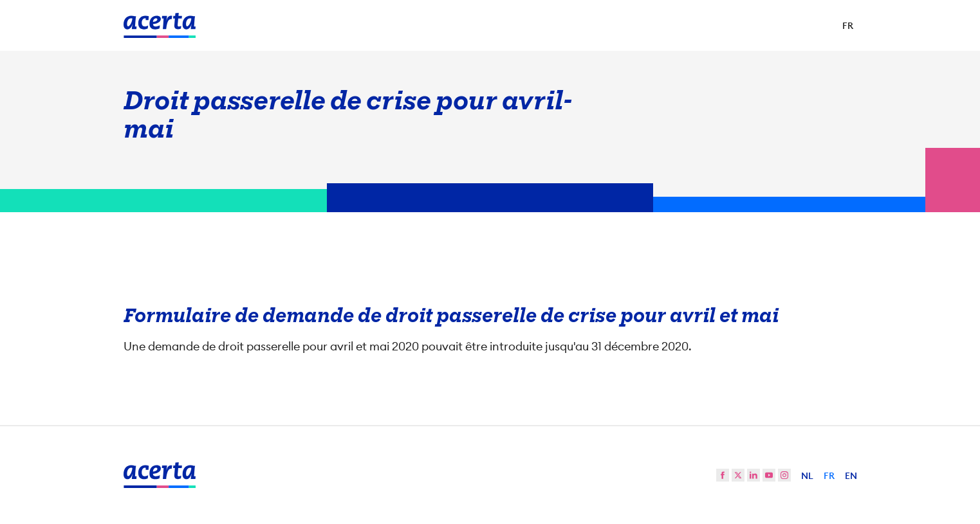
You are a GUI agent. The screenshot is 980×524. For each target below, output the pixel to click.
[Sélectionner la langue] (848, 26)
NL (807, 476)
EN (851, 476)
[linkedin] (753, 475)
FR (829, 476)
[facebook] (723, 475)
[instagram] (784, 475)
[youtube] (769, 475)
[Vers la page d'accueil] (160, 25)
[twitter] (738, 475)
